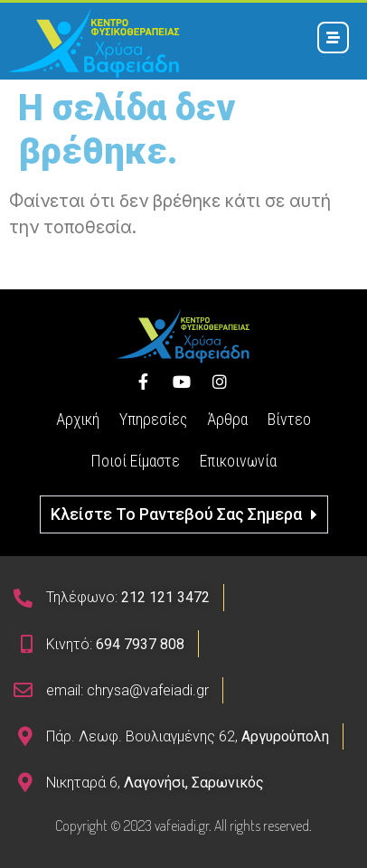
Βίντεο (289, 419)
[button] (184, 514)
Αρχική (78, 419)
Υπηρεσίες (153, 419)
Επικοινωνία (238, 461)
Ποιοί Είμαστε (135, 461)
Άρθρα (227, 419)
